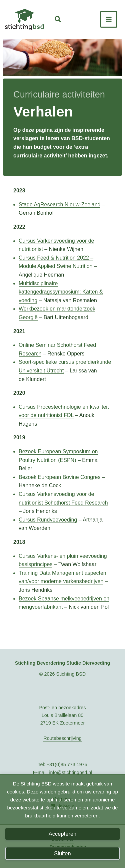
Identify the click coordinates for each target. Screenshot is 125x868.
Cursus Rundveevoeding (48, 520)
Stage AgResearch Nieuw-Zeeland (59, 205)
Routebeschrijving (62, 738)
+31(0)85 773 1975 (67, 764)
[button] (58, 20)
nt (60, 607)
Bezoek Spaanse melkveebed (54, 599)
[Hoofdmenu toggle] (109, 19)
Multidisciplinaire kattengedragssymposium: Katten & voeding (61, 292)
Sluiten (62, 853)
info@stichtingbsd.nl (70, 772)
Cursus (28, 258)
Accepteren (62, 834)
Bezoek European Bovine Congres (60, 477)
